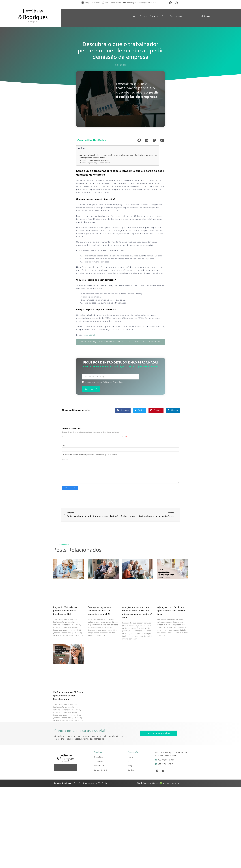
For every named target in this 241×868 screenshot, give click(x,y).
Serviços (143, 16)
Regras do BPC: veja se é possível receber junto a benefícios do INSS (65, 611)
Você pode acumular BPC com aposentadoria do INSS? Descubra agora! (68, 696)
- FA (173, 783)
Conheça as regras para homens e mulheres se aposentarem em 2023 (99, 611)
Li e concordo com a (104, 382)
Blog (172, 16)
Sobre (164, 16)
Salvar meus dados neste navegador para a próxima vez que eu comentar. (91, 455)
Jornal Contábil (90, 335)
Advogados (154, 16)
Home (134, 16)
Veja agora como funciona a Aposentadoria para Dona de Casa (171, 611)
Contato (180, 16)
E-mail (124, 437)
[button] (139, 140)
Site (63, 446)
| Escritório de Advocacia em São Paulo (81, 783)
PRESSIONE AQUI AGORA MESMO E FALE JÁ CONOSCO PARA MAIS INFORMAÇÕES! (121, 342)
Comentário (67, 460)
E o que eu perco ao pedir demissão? (95, 163)
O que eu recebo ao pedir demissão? (95, 160)
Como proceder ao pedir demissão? (94, 158)
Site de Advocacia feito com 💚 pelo (152, 783)
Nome (65, 437)
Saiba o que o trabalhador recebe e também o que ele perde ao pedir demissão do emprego (117, 155)
